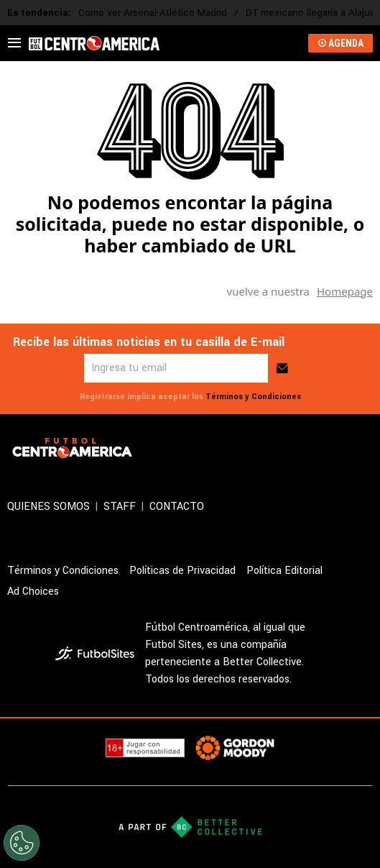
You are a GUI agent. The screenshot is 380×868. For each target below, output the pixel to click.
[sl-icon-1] (269, 448)
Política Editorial (284, 571)
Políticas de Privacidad (182, 571)
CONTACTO (177, 507)
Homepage (345, 291)
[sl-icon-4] (364, 448)
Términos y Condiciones (253, 397)
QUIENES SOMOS (48, 507)
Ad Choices (33, 591)
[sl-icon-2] (301, 448)
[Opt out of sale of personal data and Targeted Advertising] (22, 843)
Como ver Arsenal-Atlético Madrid (153, 13)
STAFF (120, 507)
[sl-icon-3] (333, 448)
